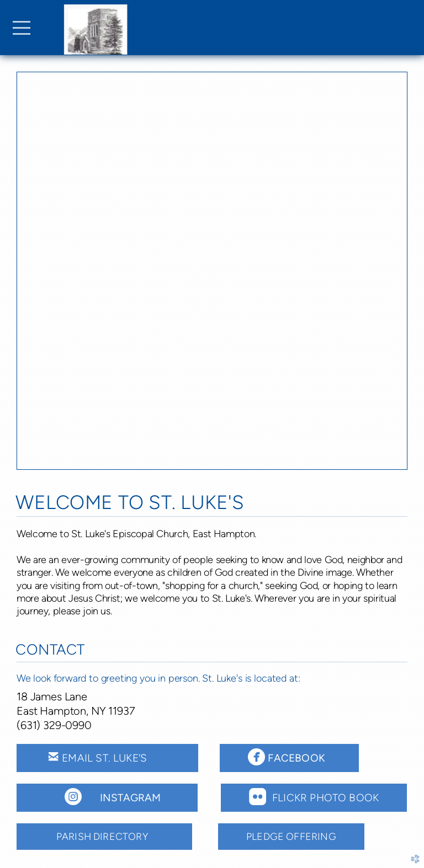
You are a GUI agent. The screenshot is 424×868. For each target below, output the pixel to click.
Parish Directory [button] (104, 836)
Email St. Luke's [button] (107, 756)
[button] (107, 798)
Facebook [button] (303, 756)
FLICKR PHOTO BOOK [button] (314, 796)
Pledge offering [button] (291, 836)
